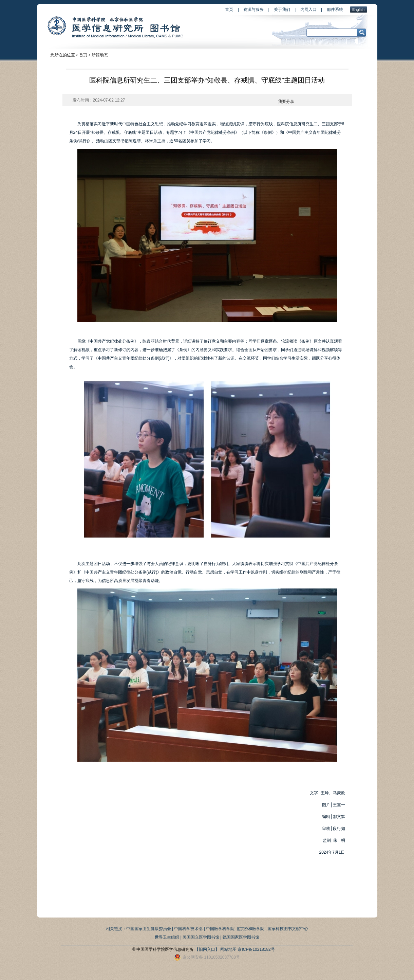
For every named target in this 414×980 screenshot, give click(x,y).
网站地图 (228, 949)
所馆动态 (100, 55)
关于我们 (282, 10)
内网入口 (308, 10)
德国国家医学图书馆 (241, 937)
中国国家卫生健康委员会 (149, 929)
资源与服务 (253, 10)
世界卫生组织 (167, 937)
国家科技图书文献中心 (288, 929)
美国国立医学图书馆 (201, 937)
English (358, 10)
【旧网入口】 (207, 949)
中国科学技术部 (188, 929)
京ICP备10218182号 (256, 949)
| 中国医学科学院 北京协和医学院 (234, 929)
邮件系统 (335, 10)
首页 (229, 10)
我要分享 (286, 102)
